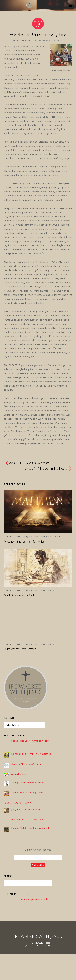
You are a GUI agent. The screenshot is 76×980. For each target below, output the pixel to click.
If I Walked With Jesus (37, 943)
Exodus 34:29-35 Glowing (17, 803)
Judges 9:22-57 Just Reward (26, 810)
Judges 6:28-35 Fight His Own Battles (31, 754)
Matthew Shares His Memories (24, 541)
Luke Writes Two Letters (20, 649)
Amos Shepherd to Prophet (35, 899)
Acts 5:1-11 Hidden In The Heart (46, 468)
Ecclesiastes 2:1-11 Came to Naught (30, 741)
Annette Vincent (22, 41)
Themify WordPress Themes (49, 946)
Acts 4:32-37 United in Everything (38, 34)
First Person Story (51, 536)
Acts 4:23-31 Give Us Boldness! (29, 463)
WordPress (31, 946)
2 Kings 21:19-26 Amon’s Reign (28, 783)
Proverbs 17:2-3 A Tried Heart (28, 820)
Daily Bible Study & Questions (47, 41)
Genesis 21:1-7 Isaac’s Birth (26, 764)
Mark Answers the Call (19, 595)
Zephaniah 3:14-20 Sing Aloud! (27, 793)
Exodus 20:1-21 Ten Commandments (31, 828)
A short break (18, 774)
